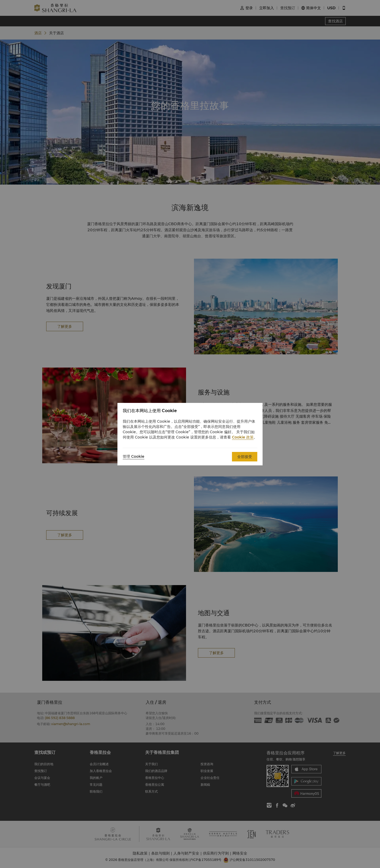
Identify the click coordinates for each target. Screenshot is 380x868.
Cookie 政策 (243, 437)
